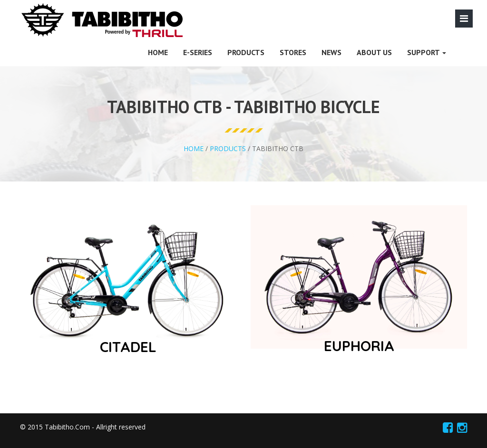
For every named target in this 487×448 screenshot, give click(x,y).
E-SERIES (198, 52)
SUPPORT (427, 52)
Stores (293, 52)
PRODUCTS (246, 52)
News (331, 52)
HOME (158, 52)
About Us (374, 52)
